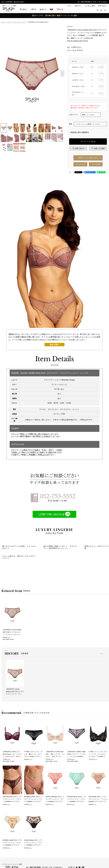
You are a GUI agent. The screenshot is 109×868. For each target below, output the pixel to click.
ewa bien (70, 26)
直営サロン (78, 6)
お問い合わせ (102, 6)
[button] (98, 10)
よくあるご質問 (90, 6)
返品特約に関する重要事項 (79, 132)
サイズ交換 (96, 164)
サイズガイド (81, 164)
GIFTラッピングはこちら (88, 158)
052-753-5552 (86, 2)
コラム (69, 6)
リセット (102, 720)
